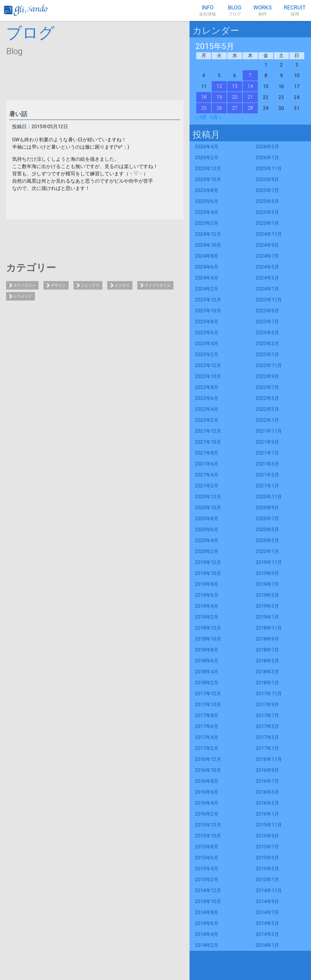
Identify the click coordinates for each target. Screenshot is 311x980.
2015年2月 (207, 880)
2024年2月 (207, 289)
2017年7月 (267, 715)
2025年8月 (207, 190)
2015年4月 (207, 869)
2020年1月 (267, 551)
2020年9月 (267, 508)
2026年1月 (267, 158)
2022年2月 (207, 420)
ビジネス (122, 285)
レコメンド (23, 296)
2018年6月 (207, 661)
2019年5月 (267, 595)
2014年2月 (207, 945)
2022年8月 (207, 387)
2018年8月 (207, 650)
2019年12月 (208, 562)
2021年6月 (207, 464)
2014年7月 (267, 912)
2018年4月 (207, 672)
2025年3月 (267, 212)
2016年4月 (207, 803)
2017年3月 (267, 737)
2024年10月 (208, 245)
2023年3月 (267, 344)
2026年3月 (267, 147)
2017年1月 (267, 748)
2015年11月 (269, 825)
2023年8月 (207, 322)
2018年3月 (267, 672)
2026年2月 (207, 158)
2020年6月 (207, 530)
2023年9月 (267, 311)
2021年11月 (269, 431)
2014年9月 (267, 901)
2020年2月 (207, 551)
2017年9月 (267, 705)
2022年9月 (267, 376)
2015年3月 (267, 869)
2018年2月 (207, 683)
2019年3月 (267, 606)
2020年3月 (267, 540)
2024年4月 (207, 278)
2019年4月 (207, 606)
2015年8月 (207, 847)
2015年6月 (207, 858)
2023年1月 (267, 354)
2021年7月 (267, 453)
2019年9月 (267, 573)
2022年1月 (267, 420)
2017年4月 (207, 737)
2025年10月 (208, 179)
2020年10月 (208, 508)
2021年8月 (207, 453)
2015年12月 (208, 825)
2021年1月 (267, 486)
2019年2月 (207, 617)
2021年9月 (267, 442)
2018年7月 (267, 650)
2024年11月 (269, 234)
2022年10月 (208, 376)
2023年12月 (208, 300)
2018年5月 (267, 661)
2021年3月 (267, 475)
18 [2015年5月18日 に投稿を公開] (204, 97)
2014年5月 (267, 923)
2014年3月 (267, 934)
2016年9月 (267, 770)
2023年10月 (208, 311)
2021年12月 (208, 431)
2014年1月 (267, 945)
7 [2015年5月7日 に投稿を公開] (250, 75)
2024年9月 (267, 245)
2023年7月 (267, 322)
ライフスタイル (158, 285)
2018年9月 (267, 639)
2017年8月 (207, 715)
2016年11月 (269, 759)
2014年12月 (208, 891)
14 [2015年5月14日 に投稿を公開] (250, 86)
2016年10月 (208, 770)
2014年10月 (208, 901)
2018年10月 (208, 639)
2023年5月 (267, 333)
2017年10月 (208, 705)
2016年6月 (207, 792)
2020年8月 (207, 519)
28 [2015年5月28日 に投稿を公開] (250, 108)
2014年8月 (207, 912)
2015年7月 (267, 847)
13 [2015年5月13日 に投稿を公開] (235, 86)
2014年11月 (269, 891)
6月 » (216, 117)
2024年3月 (267, 278)
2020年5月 (267, 530)
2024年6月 (207, 267)
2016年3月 (267, 803)
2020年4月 (207, 540)
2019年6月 (207, 595)
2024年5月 (267, 267)
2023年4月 (207, 344)
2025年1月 (267, 223)
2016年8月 (207, 781)
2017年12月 (208, 694)
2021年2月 (207, 486)
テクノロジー (25, 285)
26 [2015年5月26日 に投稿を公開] (219, 108)
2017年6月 (207, 726)
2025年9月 (267, 179)
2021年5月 (267, 464)
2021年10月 (208, 442)
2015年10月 (208, 836)
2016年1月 (267, 814)
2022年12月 (208, 365)
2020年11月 (269, 497)
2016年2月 (207, 814)
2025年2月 (207, 223)
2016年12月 (208, 759)
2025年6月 (207, 201)
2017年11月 (269, 694)
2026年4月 (207, 147)
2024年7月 (267, 256)
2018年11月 (269, 628)
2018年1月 (267, 683)
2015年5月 (267, 858)
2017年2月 (207, 748)
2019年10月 (208, 573)
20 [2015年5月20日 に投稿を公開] (235, 97)
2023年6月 (207, 333)
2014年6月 (207, 923)
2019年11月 (269, 562)
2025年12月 (208, 168)
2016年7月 (267, 781)
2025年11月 (269, 168)
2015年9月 (267, 836)
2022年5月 (267, 398)
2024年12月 (208, 234)
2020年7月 (267, 519)
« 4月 (201, 117)
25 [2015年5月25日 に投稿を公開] (204, 108)
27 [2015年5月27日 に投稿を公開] (235, 108)
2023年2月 (207, 354)
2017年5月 (267, 726)
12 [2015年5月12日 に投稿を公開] (219, 86)
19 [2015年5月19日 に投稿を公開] (219, 97)
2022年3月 (267, 409)
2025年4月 (207, 212)
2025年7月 (267, 190)
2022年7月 (267, 387)
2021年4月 (207, 475)
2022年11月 (269, 365)
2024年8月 (207, 256)
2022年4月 (207, 409)
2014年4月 (207, 934)
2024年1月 (267, 289)
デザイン (58, 285)
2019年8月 (207, 584)
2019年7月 (267, 584)
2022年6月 (207, 398)
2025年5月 (267, 201)
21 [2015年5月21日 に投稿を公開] (250, 97)
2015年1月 (267, 880)
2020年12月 (208, 497)
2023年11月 (269, 300)
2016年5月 (267, 792)
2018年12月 (208, 628)
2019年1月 (267, 617)
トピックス (90, 285)
